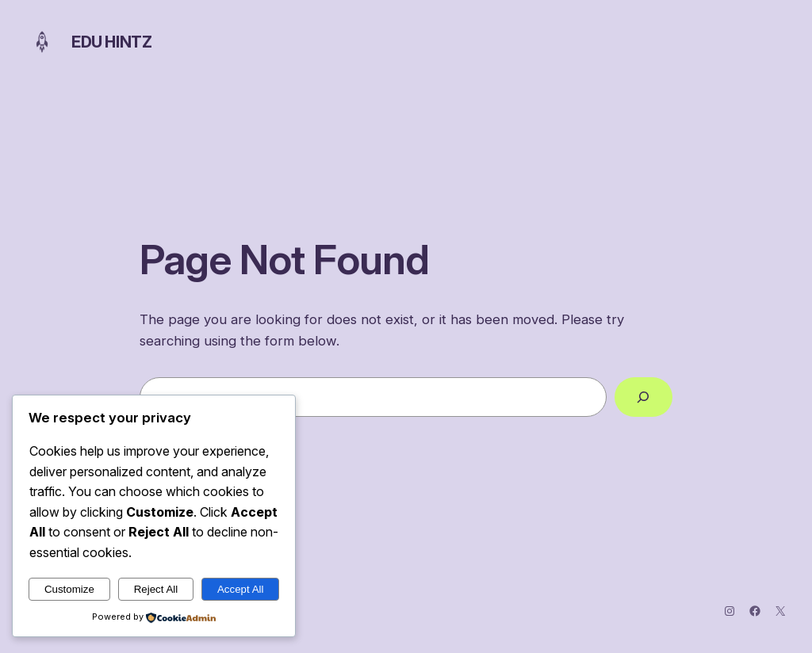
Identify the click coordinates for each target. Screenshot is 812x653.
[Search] (643, 397)
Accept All (241, 589)
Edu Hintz (111, 42)
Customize (69, 589)
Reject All (156, 589)
